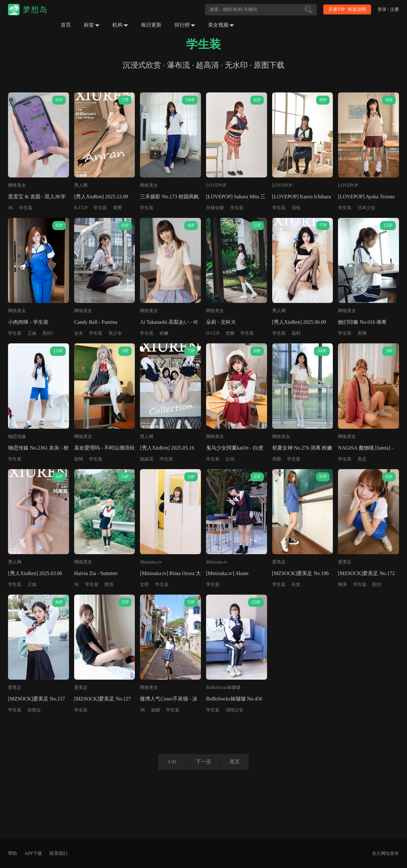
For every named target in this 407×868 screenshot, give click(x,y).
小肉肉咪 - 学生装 (28, 322)
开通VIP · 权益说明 (347, 9)
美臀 (117, 208)
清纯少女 (235, 710)
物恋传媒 (17, 437)
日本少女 (367, 208)
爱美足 (279, 562)
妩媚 (156, 710)
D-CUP (213, 333)
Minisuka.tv (151, 562)
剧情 (79, 459)
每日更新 (151, 25)
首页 (66, 25)
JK (11, 208)
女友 (79, 333)
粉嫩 (164, 333)
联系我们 (58, 853)
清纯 (296, 208)
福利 (296, 333)
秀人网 (81, 185)
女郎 (144, 584)
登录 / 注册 (388, 9)
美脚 (362, 333)
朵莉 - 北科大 (221, 322)
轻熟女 (34, 710)
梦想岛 (35, 10)
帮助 (13, 853)
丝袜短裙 (215, 208)
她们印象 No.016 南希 (362, 322)
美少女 (115, 333)
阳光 (377, 584)
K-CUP (81, 208)
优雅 (230, 333)
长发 (296, 584)
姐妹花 (147, 459)
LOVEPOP (216, 185)
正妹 (32, 333)
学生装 (26, 208)
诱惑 (109, 584)
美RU (48, 333)
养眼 (277, 459)
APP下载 (33, 853)
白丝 (230, 459)
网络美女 (17, 185)
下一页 (203, 762)
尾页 (235, 762)
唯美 (342, 584)
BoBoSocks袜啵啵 (223, 688)
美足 (362, 459)
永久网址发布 (385, 853)
